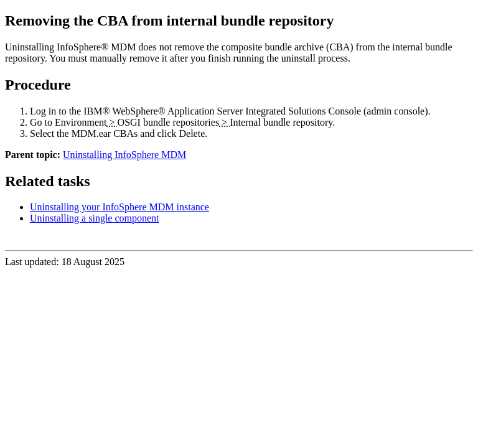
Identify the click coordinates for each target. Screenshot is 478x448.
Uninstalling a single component (95, 218)
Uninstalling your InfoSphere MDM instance (119, 207)
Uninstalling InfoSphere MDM (124, 155)
